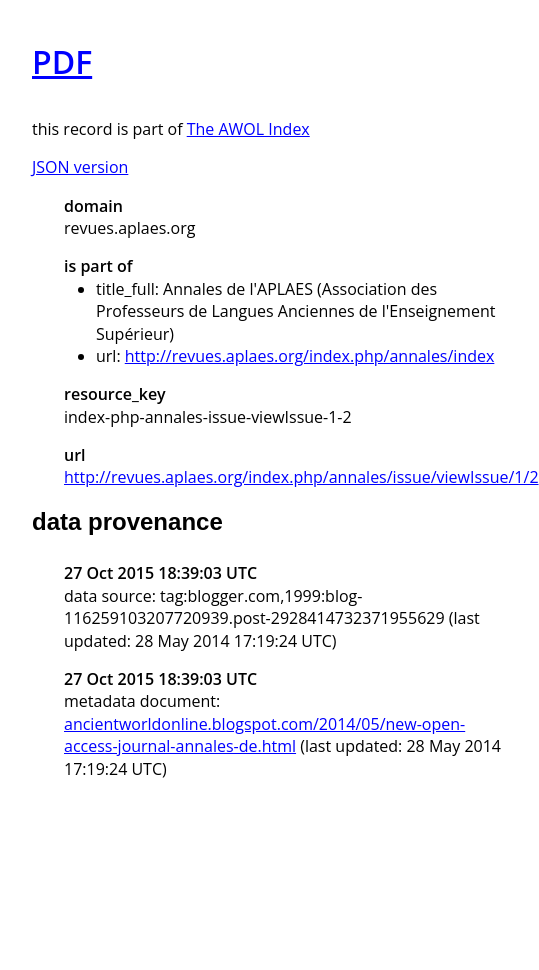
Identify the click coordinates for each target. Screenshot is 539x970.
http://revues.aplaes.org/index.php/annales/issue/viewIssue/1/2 (301, 477)
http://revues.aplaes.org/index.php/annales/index (310, 356)
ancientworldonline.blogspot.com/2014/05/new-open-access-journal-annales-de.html (264, 735)
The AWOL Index (248, 129)
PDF (62, 61)
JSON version (80, 167)
